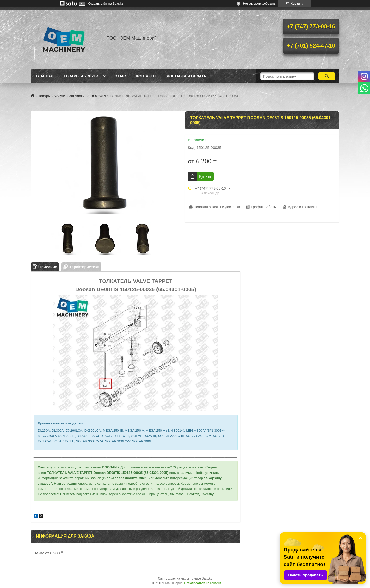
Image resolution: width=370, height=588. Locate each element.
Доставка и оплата (186, 76)
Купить (205, 176)
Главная (45, 76)
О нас (120, 76)
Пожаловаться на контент (203, 583)
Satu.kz (207, 578)
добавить (269, 4)
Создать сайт (98, 4)
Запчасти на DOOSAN (88, 96)
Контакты (146, 76)
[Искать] (327, 76)
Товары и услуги (81, 76)
